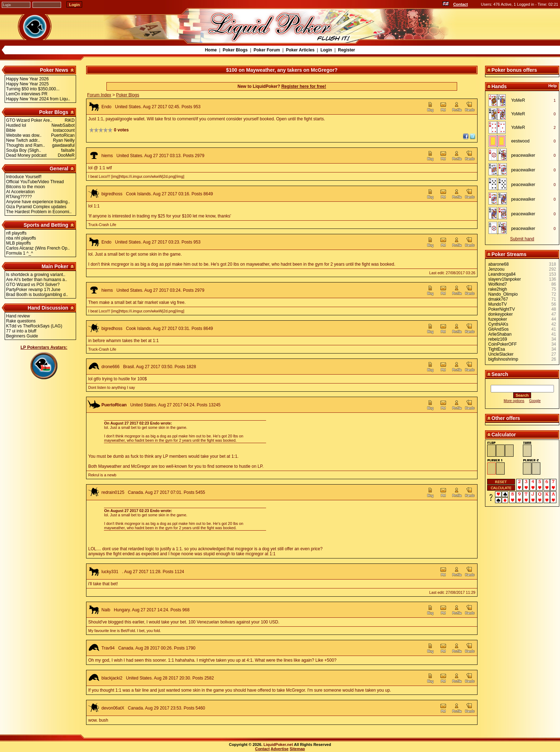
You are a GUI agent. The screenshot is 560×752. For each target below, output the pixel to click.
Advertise (280, 749)
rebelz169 (498, 339)
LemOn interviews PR (27, 94)
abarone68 (498, 264)
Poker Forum (267, 50)
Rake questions (21, 321)
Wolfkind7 (497, 284)
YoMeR (518, 100)
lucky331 (110, 572)
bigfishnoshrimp (503, 359)
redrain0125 (113, 492)
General (59, 169)
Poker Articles (300, 50)
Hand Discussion (48, 308)
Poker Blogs (235, 50)
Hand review (18, 316)
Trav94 (108, 648)
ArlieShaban (500, 334)
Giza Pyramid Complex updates (36, 207)
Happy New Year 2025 (27, 84)
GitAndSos (498, 329)
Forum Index (99, 95)
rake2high (498, 289)
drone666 (111, 367)
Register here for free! (304, 86)
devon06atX (113, 708)
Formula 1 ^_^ (19, 253)
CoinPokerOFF (502, 344)
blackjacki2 (112, 678)
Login (326, 50)
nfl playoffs (16, 233)
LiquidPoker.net (278, 745)
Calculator (504, 435)
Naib (106, 610)
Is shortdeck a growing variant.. (36, 275)
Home (211, 50)
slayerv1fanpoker (504, 279)
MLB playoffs (18, 243)
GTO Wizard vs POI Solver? (33, 285)
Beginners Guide (22, 336)
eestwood (520, 141)
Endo (106, 107)
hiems (107, 156)
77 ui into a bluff (21, 331)
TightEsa (497, 349)
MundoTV (497, 304)
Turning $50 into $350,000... (33, 89)
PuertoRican (114, 405)
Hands (499, 86)
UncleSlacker (501, 354)
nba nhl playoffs (21, 238)
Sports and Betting (46, 225)
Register (346, 50)
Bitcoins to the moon (26, 187)
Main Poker (55, 266)
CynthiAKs (498, 324)
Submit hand (522, 239)
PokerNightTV (502, 309)
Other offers (506, 418)
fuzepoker (498, 319)
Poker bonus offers (514, 70)
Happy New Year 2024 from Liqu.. (38, 99)
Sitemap (297, 749)
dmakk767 (498, 299)
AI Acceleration (20, 192)
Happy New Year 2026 (27, 79)
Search (500, 374)
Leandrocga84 (502, 274)
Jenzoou (496, 269)
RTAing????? (19, 197)
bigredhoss (112, 194)
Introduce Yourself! (24, 177)
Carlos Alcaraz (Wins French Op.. (38, 248)
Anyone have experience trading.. (38, 202)
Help (552, 86)
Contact (461, 4)
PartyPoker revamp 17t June (33, 290)
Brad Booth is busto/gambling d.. (37, 295)
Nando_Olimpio (503, 294)
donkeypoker (501, 314)
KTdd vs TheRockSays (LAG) (34, 326)
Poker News (54, 70)
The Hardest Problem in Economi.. (39, 212)
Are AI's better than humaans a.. (37, 280)
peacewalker (523, 155)
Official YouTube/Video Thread (35, 182)
